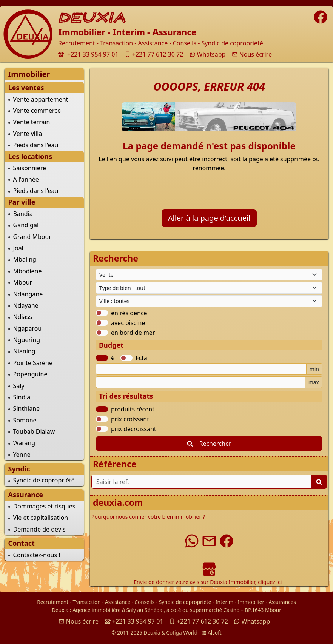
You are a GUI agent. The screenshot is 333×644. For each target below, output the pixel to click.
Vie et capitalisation (41, 518)
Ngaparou (28, 328)
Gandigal (26, 225)
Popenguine (30, 374)
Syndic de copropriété (44, 480)
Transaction (87, 602)
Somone (25, 420)
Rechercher (209, 444)
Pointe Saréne (33, 363)
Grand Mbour (32, 237)
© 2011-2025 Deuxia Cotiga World (154, 632)
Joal (18, 248)
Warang (24, 443)
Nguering (27, 340)
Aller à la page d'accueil (209, 218)
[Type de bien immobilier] (209, 288)
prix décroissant (134, 429)
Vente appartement (41, 99)
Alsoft (212, 632)
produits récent (133, 409)
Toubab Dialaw (34, 431)
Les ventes (26, 88)
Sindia (22, 397)
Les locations (30, 156)
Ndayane (26, 305)
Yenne (22, 454)
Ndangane (28, 294)
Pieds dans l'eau (36, 145)
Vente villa (28, 134)
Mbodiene (28, 271)
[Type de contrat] (209, 275)
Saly (19, 386)
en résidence (129, 313)
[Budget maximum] (201, 382)
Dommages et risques (44, 506)
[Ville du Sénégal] (209, 301)
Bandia (23, 214)
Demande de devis (39, 529)
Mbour (23, 282)
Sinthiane (26, 408)
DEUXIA (92, 18)
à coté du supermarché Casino (203, 610)
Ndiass (23, 317)
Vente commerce (37, 111)
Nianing (24, 351)
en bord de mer (133, 333)
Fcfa (141, 358)
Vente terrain (32, 122)
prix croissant (130, 419)
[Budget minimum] (201, 369)
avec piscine (128, 323)
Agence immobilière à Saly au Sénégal (118, 610)
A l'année (26, 179)
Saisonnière (30, 168)
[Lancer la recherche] (319, 482)
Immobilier (251, 602)
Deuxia (60, 610)
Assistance (118, 602)
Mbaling (25, 259)
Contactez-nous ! (37, 555)
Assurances (282, 602)
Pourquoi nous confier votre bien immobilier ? (148, 517)
